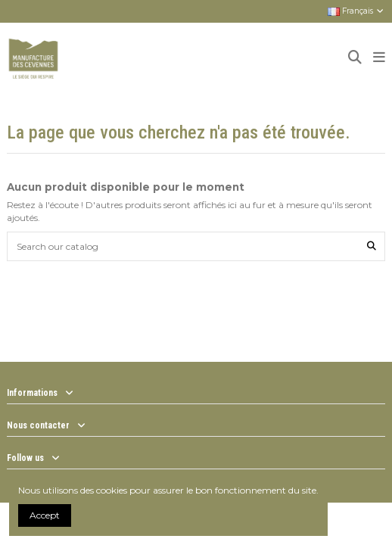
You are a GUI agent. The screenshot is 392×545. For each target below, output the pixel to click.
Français (356, 11)
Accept (45, 515)
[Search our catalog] (372, 246)
